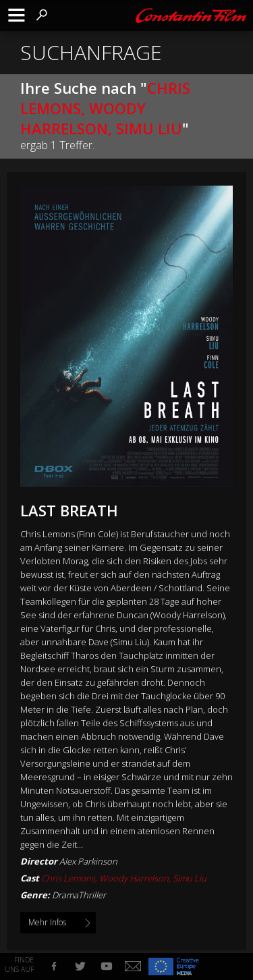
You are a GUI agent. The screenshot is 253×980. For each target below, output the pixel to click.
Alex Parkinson (88, 861)
